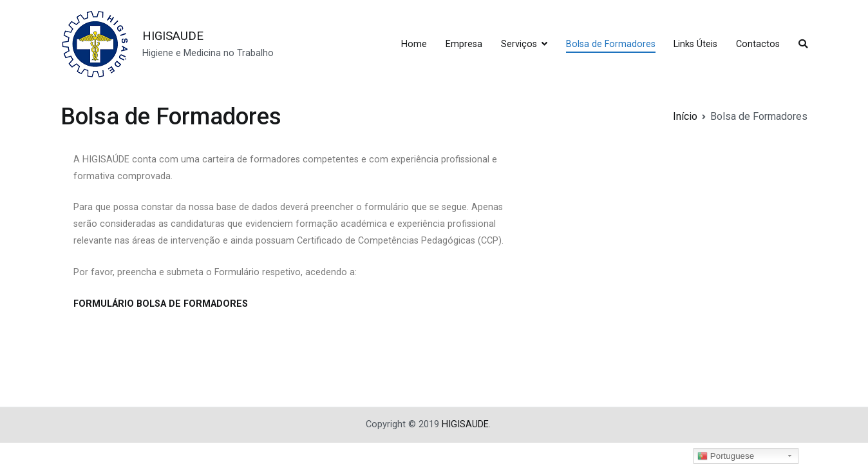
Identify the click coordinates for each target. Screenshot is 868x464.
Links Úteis (695, 44)
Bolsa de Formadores (611, 44)
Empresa (464, 44)
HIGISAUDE (173, 36)
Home (414, 44)
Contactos (758, 44)
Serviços (519, 44)
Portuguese (726, 456)
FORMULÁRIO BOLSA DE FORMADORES (161, 304)
